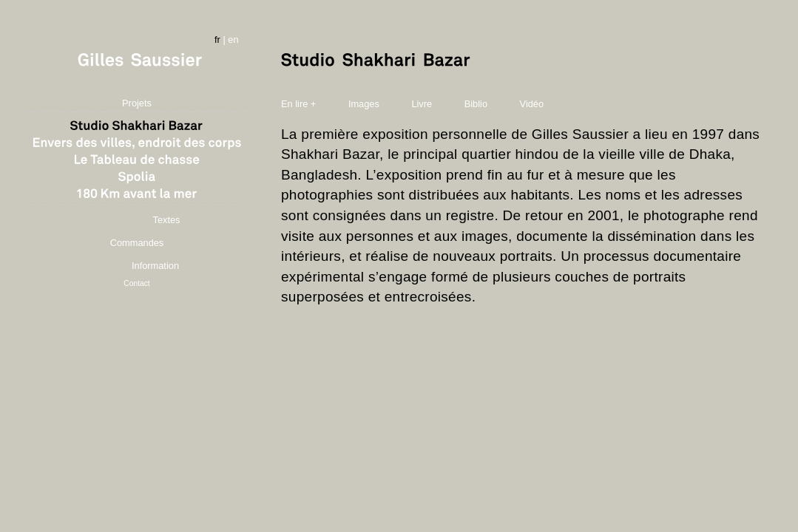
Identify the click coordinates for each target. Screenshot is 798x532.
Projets (137, 103)
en (233, 40)
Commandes (137, 243)
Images (365, 104)
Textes (167, 220)
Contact (136, 283)
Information (155, 266)
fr (217, 40)
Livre (422, 104)
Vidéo (532, 104)
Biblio (476, 104)
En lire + (298, 104)
